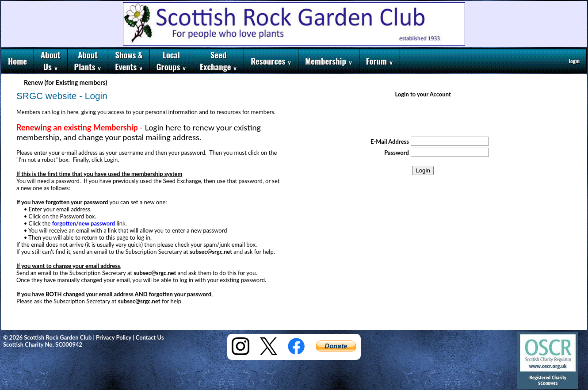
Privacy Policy (114, 337)
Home (17, 61)
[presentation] (423, 118)
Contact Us (150, 337)
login (574, 61)
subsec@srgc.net (211, 252)
